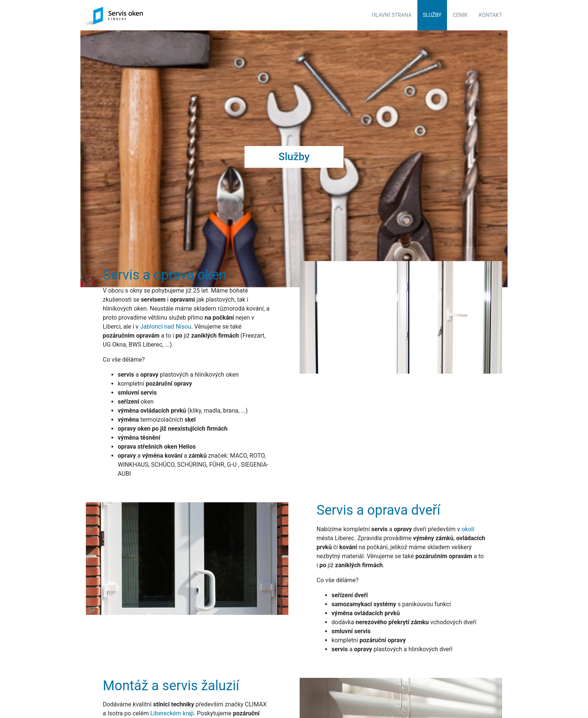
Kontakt (490, 15)
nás (219, 685)
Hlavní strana (392, 15)
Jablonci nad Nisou (166, 289)
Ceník (460, 15)
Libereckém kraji (172, 676)
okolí (468, 492)
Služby (432, 15)
